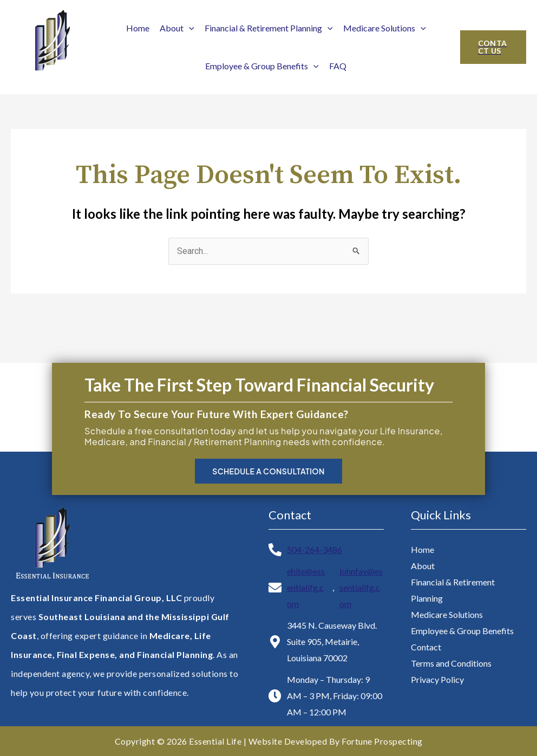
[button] (493, 47)
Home (138, 28)
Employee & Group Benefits (262, 66)
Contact (426, 647)
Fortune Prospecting (382, 741)
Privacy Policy (437, 679)
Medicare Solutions (385, 28)
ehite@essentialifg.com (306, 587)
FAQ (338, 66)
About (177, 28)
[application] (189, 28)
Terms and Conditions (451, 663)
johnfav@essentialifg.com (361, 587)
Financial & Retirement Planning (269, 28)
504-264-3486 (315, 549)
